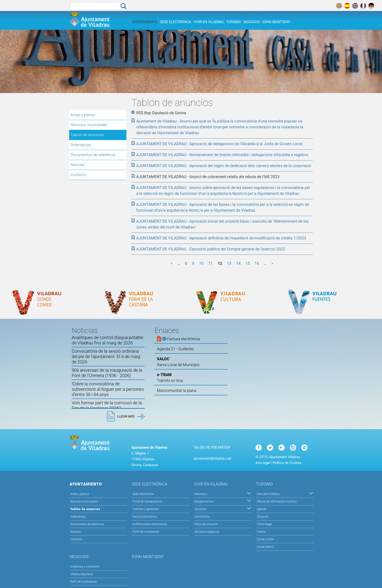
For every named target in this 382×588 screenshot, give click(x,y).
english (355, 6)
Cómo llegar (264, 524)
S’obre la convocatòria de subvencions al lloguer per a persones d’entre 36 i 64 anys (108, 389)
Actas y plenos (83, 115)
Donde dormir (265, 547)
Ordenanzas (81, 145)
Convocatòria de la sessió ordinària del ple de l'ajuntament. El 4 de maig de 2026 (106, 356)
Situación (263, 517)
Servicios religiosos (207, 532)
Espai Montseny (276, 22)
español (347, 6)
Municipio (223, 494)
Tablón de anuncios (87, 135)
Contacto (78, 175)
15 (248, 263)
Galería (261, 532)
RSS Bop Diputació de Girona (161, 113)
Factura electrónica (145, 517)
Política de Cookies (287, 463)
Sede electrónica (176, 22)
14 (238, 263)
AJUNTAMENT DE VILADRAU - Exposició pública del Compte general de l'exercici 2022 (211, 249)
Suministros (202, 517)
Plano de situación (206, 524)
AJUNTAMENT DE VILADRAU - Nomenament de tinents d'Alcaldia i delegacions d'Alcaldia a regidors (222, 155)
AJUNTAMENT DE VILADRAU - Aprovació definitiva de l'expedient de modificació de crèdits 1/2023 (221, 238)
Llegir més (131, 417)
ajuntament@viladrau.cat (212, 458)
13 (229, 263)
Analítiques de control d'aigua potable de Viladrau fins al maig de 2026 (107, 340)
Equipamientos (223, 501)
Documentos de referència (93, 155)
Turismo (234, 22)
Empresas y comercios (85, 567)
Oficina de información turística (277, 502)
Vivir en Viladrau (209, 22)
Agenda (261, 509)
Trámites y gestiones (146, 509)
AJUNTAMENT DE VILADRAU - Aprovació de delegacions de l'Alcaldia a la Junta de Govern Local (219, 144)
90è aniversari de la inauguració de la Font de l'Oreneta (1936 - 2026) (107, 373)
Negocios (252, 22)
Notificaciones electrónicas (150, 524)
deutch (371, 6)
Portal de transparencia (147, 502)
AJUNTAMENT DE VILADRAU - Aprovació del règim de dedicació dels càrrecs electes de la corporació (224, 166)
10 (201, 263)
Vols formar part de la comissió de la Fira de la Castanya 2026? (107, 405)
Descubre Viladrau (285, 494)
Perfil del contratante (146, 532)
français (363, 6)
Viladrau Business (82, 574)
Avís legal (263, 463)
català (339, 6)
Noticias (77, 165)
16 (257, 263)
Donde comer (265, 539)
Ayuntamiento (145, 22)
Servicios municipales (89, 125)
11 (210, 263)
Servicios (223, 509)
